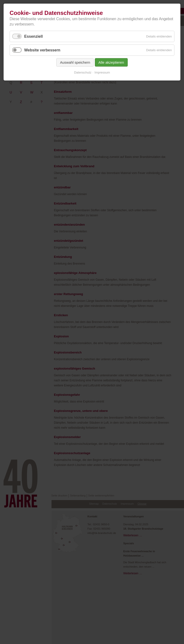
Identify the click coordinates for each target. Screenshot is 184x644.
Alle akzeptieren (111, 62)
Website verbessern (42, 50)
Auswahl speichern (75, 62)
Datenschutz (83, 72)
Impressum (102, 72)
